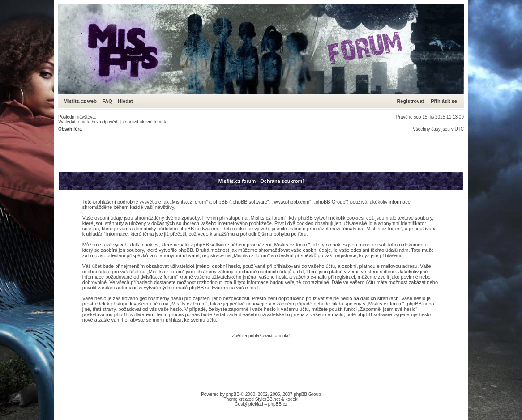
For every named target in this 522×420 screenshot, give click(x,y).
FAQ (107, 101)
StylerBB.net (268, 399)
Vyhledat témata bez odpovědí (88, 122)
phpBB (233, 394)
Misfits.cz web (82, 101)
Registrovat (410, 101)
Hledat (125, 101)
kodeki (292, 399)
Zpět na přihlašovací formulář (261, 336)
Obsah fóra (70, 129)
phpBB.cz (278, 404)
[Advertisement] (221, 152)
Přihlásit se (444, 101)
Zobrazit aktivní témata (145, 122)
